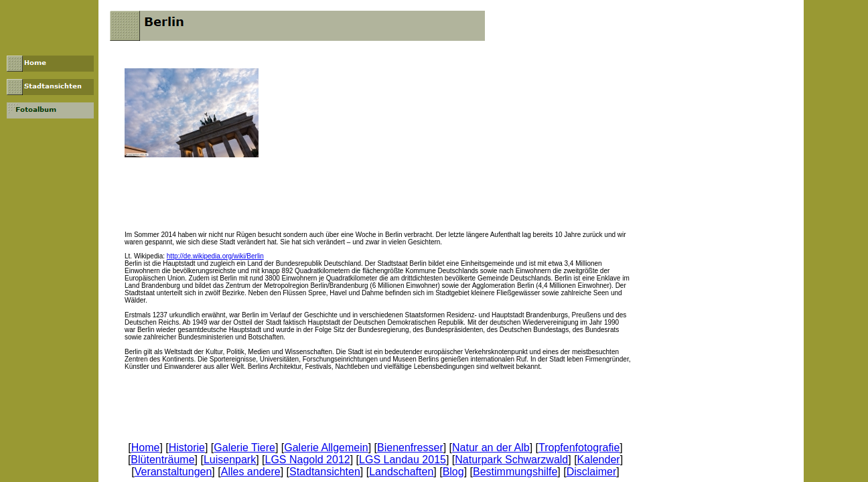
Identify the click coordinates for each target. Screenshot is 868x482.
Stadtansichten (325, 472)
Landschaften (401, 472)
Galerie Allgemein (326, 448)
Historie (187, 448)
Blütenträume (162, 460)
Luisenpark (230, 460)
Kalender (599, 460)
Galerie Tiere (244, 448)
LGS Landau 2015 (403, 460)
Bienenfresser (410, 448)
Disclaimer (592, 472)
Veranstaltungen (173, 472)
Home (146, 448)
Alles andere (251, 472)
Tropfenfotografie (579, 448)
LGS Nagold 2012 (308, 460)
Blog (453, 472)
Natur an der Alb (491, 448)
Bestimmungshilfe (515, 472)
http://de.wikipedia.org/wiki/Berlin (215, 256)
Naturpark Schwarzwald (511, 460)
